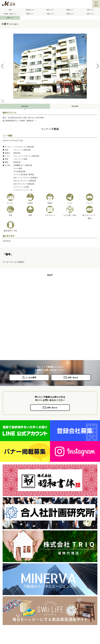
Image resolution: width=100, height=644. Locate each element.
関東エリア (70, 10)
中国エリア (50, 14)
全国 (10, 10)
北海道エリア (30, 10)
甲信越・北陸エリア (10, 14)
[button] (2, 66)
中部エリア (90, 10)
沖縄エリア (10, 18)
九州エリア (90, 14)
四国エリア (70, 14)
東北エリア (50, 10)
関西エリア (30, 14)
